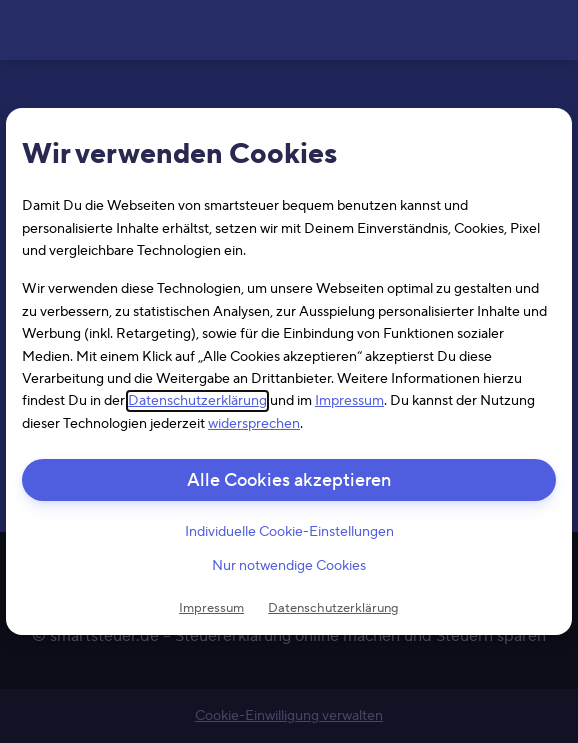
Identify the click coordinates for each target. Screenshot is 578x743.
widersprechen (254, 424)
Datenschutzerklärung (197, 401)
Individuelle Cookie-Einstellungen (289, 532)
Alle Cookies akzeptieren (289, 480)
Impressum (349, 401)
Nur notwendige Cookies (289, 567)
